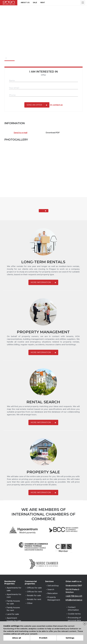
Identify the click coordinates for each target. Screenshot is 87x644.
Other (30, 603)
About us (25, 3)
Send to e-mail (21, 133)
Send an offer (34, 105)
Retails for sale (34, 596)
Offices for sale (34, 588)
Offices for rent (34, 592)
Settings (70, 638)
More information (41, 282)
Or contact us (56, 105)
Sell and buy (53, 586)
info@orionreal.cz (74, 600)
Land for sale (13, 614)
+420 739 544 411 (74, 596)
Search (51, 589)
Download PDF (53, 133)
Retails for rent (34, 599)
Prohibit (43, 638)
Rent (43, 3)
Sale (35, 3)
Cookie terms (74, 614)
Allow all (17, 638)
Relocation (53, 593)
